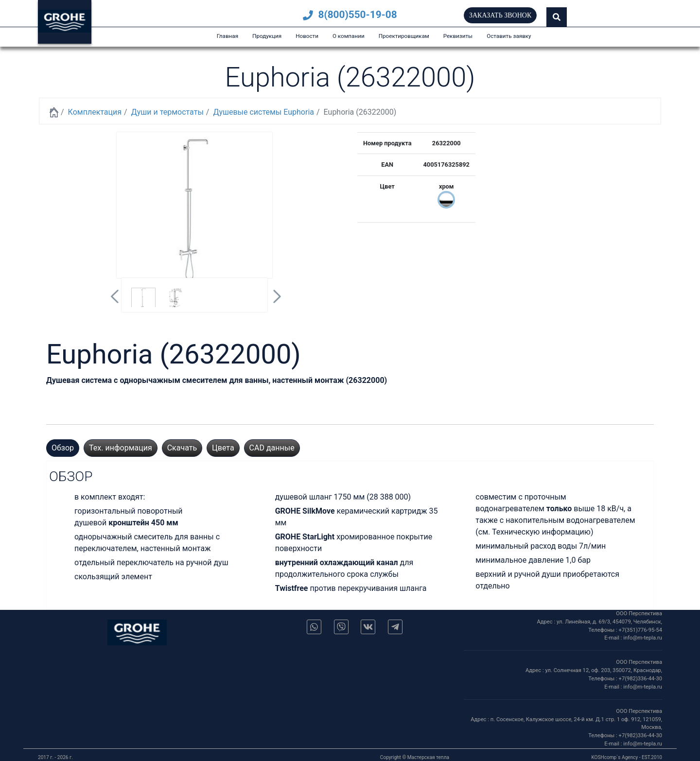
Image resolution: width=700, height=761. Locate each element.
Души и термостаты (167, 112)
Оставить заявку (509, 36)
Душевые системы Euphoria (263, 112)
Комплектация (95, 112)
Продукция (267, 36)
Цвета (223, 448)
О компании (349, 36)
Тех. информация (121, 448)
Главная (227, 36)
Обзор (63, 448)
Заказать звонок (500, 15)
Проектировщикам (404, 36)
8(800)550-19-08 (350, 15)
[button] (557, 17)
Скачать (182, 448)
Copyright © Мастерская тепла (415, 757)
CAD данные (272, 448)
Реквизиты (458, 36)
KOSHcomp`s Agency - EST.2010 (627, 757)
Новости (307, 36)
